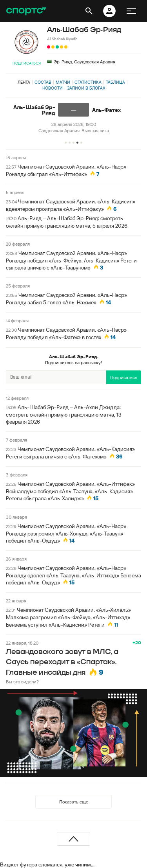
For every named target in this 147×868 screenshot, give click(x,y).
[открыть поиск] (89, 11)
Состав (43, 82)
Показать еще (74, 802)
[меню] (131, 11)
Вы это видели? (22, 682)
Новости (53, 88)
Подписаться (27, 63)
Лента (24, 82)
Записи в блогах (86, 88)
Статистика (88, 82)
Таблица (115, 82)
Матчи (63, 82)
